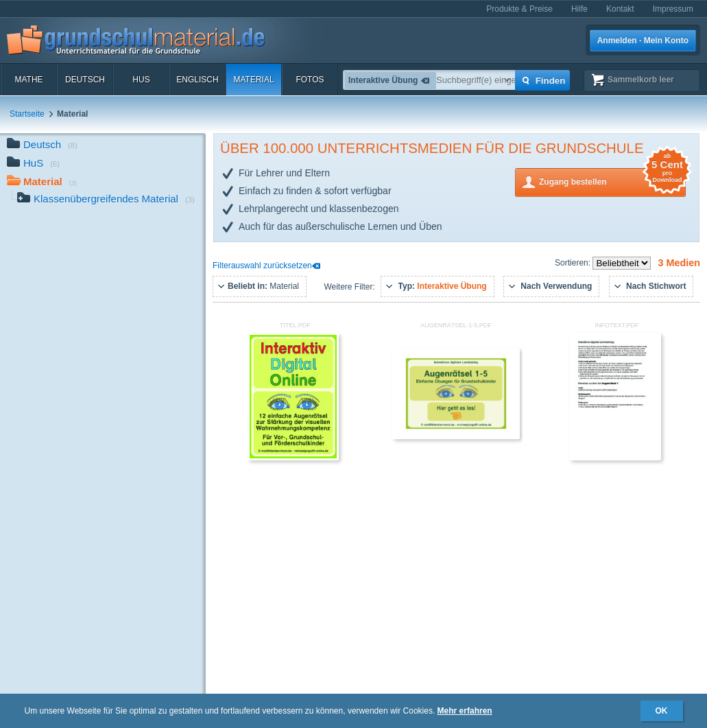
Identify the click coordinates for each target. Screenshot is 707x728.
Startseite (27, 114)
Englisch (197, 80)
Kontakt (620, 9)
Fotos (310, 80)
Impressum (673, 9)
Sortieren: (574, 263)
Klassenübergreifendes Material (106, 200)
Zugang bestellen (612, 181)
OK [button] (662, 711)
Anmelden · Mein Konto (643, 40)
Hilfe (579, 9)
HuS (141, 80)
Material (253, 80)
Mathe (28, 80)
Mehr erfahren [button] (465, 711)
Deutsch (85, 80)
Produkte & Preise (519, 9)
